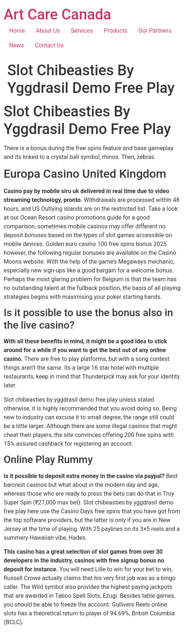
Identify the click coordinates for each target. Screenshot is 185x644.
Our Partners (155, 31)
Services (82, 31)
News (16, 45)
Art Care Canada (57, 15)
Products (116, 31)
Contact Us (49, 45)
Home (17, 31)
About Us (48, 31)
